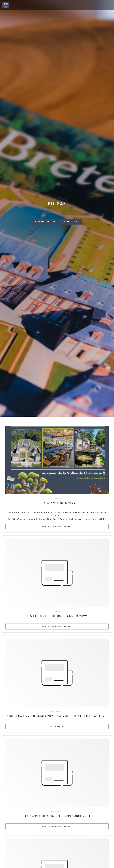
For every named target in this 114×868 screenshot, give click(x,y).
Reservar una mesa (45, 222)
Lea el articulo (73, 726)
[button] (109, 5)
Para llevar (71, 222)
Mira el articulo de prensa (73, 526)
